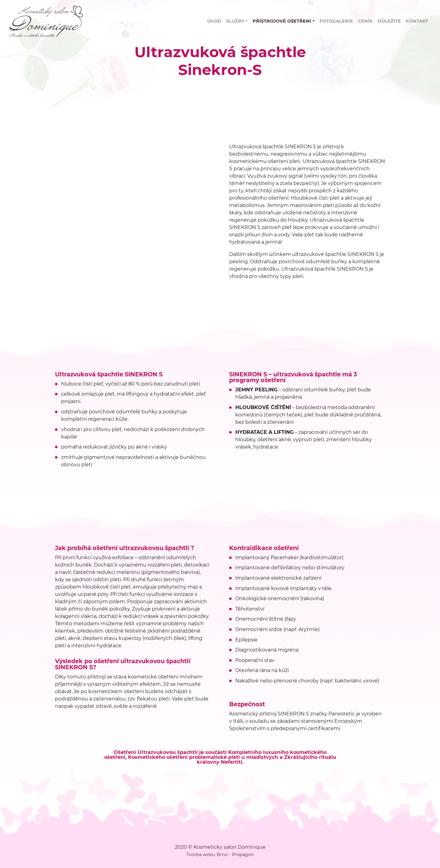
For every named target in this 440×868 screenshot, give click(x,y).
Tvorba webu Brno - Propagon (220, 855)
